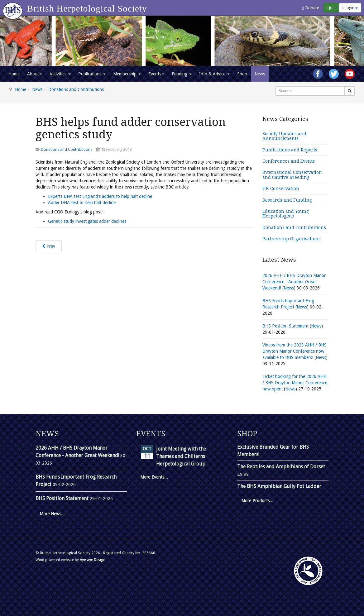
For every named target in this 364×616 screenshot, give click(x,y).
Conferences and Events (289, 161)
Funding (182, 74)
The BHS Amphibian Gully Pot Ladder (279, 486)
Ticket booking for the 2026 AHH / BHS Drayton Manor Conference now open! (295, 383)
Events (156, 74)
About (35, 74)
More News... (52, 514)
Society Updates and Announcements (284, 136)
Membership (127, 74)
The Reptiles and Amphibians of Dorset (281, 467)
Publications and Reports (290, 150)
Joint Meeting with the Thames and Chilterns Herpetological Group (181, 456)
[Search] (350, 91)
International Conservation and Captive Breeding (292, 175)
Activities (60, 74)
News (260, 74)
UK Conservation (281, 189)
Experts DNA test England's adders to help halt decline (100, 196)
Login (350, 8)
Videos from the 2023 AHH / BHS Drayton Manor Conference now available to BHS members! (295, 351)
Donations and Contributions (76, 89)
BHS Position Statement (286, 326)
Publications (92, 74)
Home (14, 74)
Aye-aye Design (93, 560)
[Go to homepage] (14, 8)
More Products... (257, 501)
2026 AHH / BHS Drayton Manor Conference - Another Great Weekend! (294, 282)
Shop (242, 74)
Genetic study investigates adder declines (87, 221)
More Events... (154, 477)
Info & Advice (214, 74)
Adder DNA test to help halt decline (82, 203)
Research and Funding (287, 200)
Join (331, 8)
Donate (311, 8)
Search (276, 86)
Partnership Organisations (292, 239)
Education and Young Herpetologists (286, 214)
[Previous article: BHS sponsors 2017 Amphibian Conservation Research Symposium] (49, 246)
